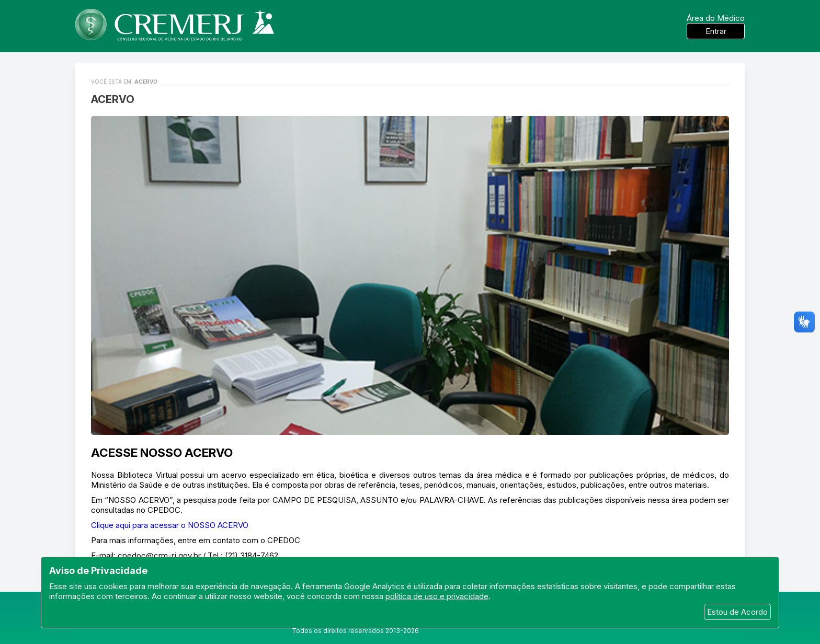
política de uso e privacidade (437, 596)
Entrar (716, 31)
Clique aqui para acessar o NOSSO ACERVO (170, 525)
